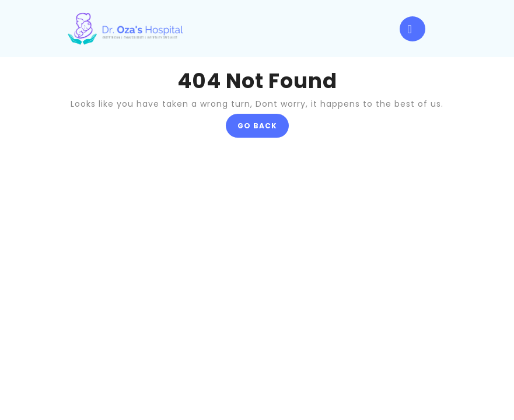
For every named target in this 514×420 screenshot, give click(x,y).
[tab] (412, 29)
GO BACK (263, 128)
